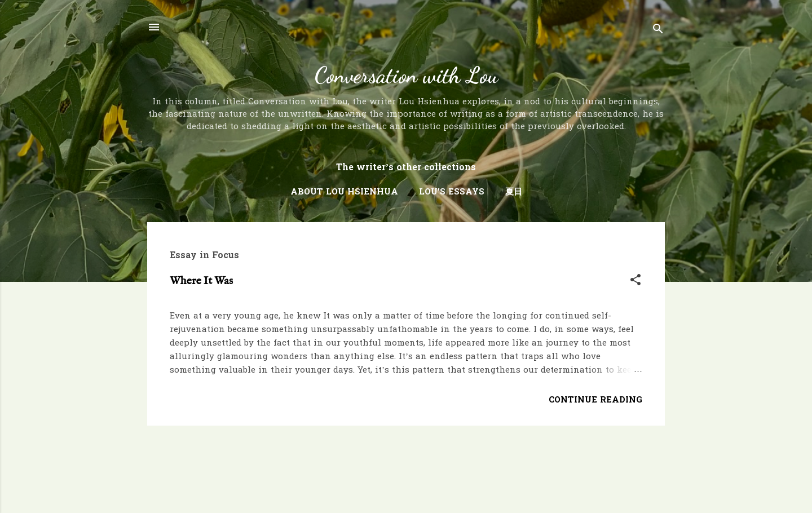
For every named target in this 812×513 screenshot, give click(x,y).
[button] (636, 282)
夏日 (514, 192)
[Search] (658, 31)
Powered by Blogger (406, 484)
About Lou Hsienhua (344, 192)
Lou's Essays (452, 192)
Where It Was (201, 281)
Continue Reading (595, 400)
